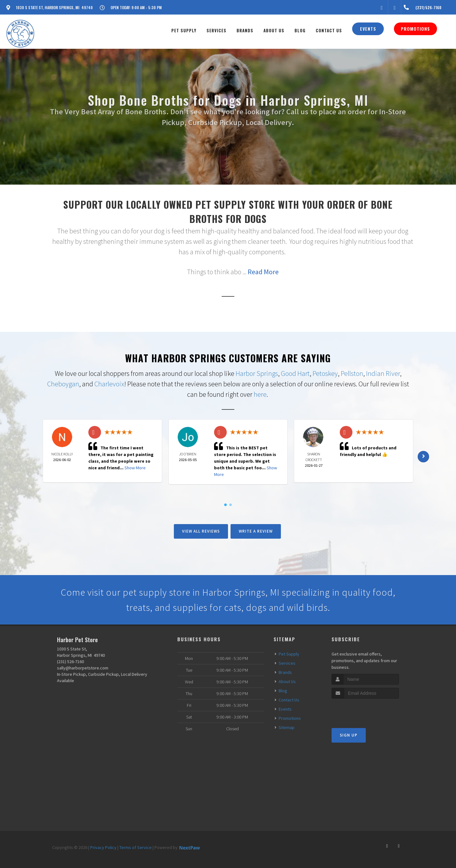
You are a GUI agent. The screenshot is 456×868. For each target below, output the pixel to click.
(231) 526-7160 (70, 662)
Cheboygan (63, 384)
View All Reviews (201, 531)
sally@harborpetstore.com (83, 668)
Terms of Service (136, 847)
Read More (263, 272)
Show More (135, 468)
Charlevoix (109, 384)
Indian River (383, 373)
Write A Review (256, 531)
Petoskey (325, 373)
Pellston (352, 373)
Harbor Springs (257, 373)
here (260, 394)
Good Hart (295, 373)
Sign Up (349, 735)
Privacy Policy (103, 847)
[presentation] (365, 710)
